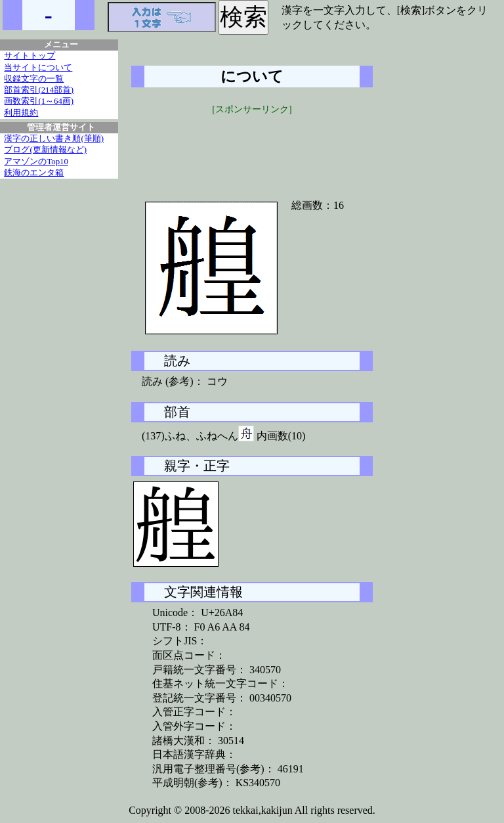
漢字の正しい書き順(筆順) (54, 139)
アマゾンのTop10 (36, 162)
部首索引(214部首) (39, 90)
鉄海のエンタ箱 (34, 173)
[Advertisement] (252, 149)
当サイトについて (38, 68)
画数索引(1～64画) (39, 101)
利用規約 (21, 113)
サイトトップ (30, 56)
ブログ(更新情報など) (45, 150)
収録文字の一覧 (34, 79)
